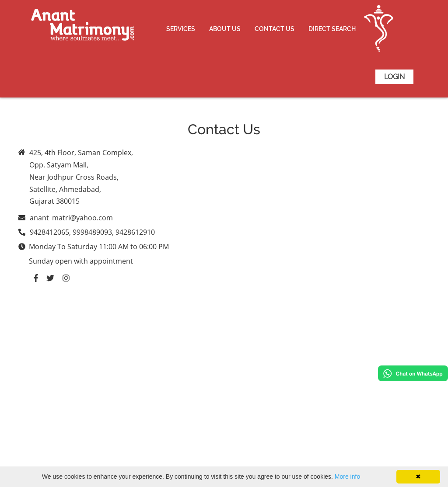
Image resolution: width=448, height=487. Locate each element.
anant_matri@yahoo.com (71, 218)
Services (181, 29)
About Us (225, 29)
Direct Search (332, 29)
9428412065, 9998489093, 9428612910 (92, 232)
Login (394, 77)
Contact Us (275, 29)
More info (347, 477)
